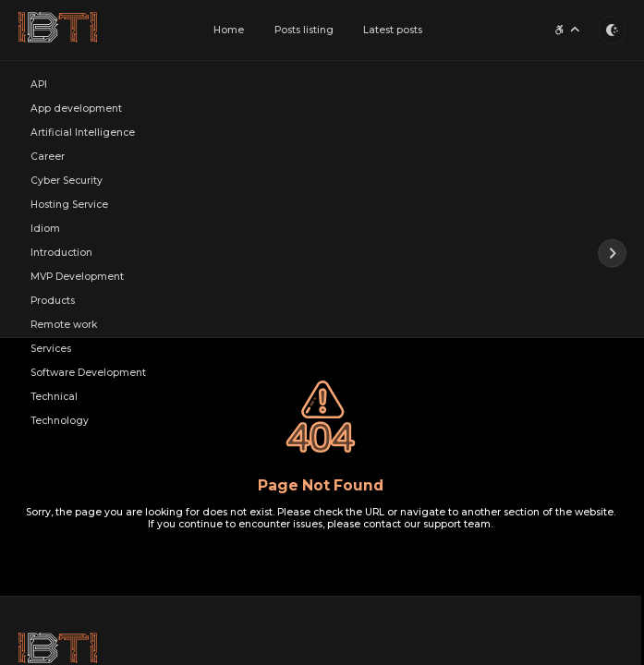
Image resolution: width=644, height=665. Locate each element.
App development (76, 109)
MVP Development (77, 278)
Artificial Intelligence (83, 133)
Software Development (88, 374)
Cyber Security (67, 181)
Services (51, 350)
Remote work (64, 326)
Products (53, 302)
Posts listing (304, 30)
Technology (60, 422)
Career (48, 157)
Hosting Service (69, 206)
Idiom (45, 230)
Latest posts (393, 30)
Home (229, 30)
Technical (54, 398)
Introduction (61, 254)
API (39, 85)
